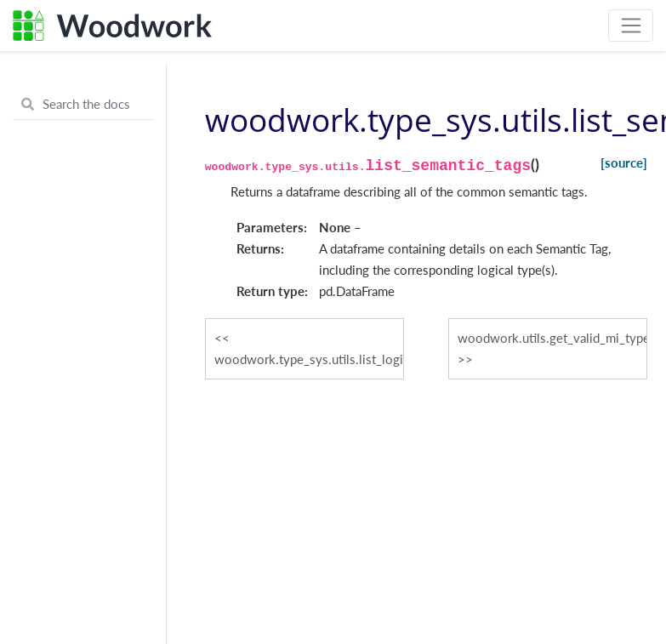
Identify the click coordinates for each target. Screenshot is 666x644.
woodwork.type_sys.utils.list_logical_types (309, 359)
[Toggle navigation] (631, 26)
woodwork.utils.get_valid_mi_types (552, 338)
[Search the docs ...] (83, 105)
